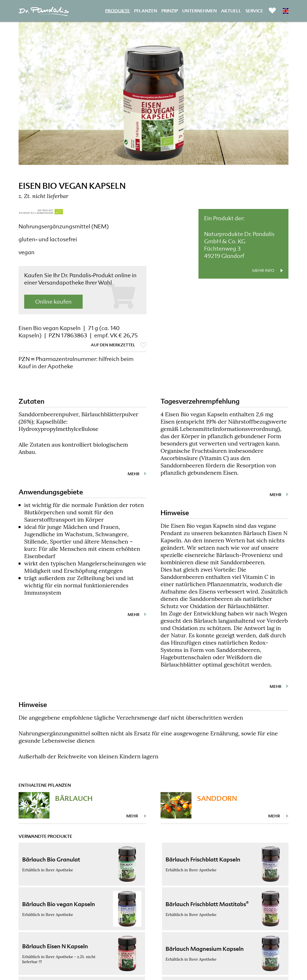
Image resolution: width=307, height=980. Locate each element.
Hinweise (175, 513)
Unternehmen (199, 11)
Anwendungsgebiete (51, 492)
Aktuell (231, 11)
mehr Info (263, 270)
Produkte (118, 11)
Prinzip (170, 11)
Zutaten (31, 401)
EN (286, 11)
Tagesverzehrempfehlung (200, 401)
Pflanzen (146, 11)
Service (254, 11)
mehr (134, 474)
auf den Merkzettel (113, 345)
